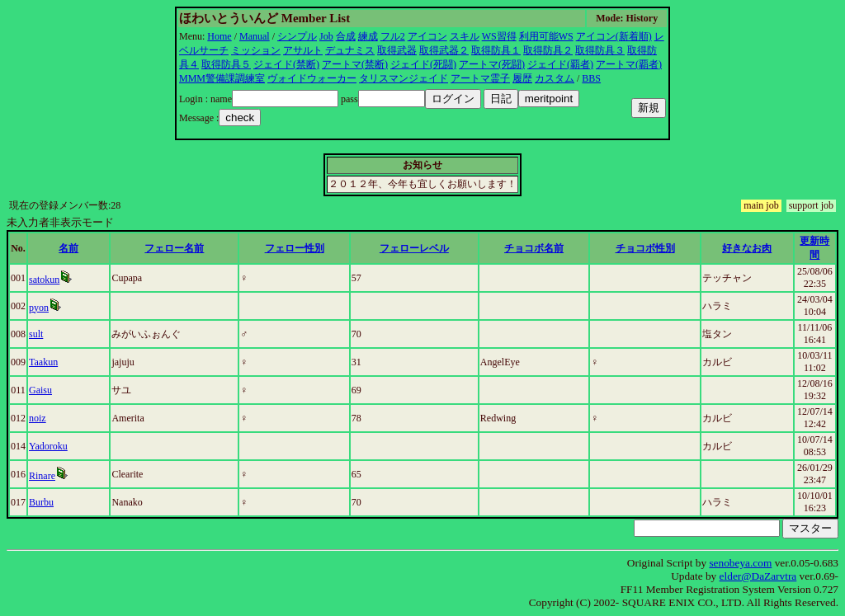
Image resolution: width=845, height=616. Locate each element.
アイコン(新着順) (614, 36)
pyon (39, 308)
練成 (368, 36)
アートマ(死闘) (492, 64)
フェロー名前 (174, 248)
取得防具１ (496, 50)
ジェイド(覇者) (560, 64)
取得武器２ (444, 50)
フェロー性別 (295, 248)
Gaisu (40, 390)
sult (36, 334)
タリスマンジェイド (404, 78)
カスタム (555, 78)
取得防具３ (600, 50)
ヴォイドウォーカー (312, 78)
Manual (255, 36)
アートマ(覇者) (629, 64)
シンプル (297, 36)
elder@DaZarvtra (758, 576)
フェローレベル (414, 248)
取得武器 (397, 50)
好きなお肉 (747, 248)
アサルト (303, 50)
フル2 (393, 36)
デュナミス (350, 50)
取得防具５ (226, 64)
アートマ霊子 (480, 78)
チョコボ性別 (645, 248)
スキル (465, 36)
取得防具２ (548, 50)
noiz (38, 418)
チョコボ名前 (534, 248)
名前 (68, 248)
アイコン (427, 36)
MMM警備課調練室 (222, 78)
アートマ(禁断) (355, 64)
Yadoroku (48, 446)
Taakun (43, 362)
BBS (591, 78)
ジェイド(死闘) (423, 64)
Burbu (41, 502)
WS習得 (499, 36)
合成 (346, 36)
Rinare (42, 476)
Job (326, 36)
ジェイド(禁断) (286, 64)
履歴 (522, 78)
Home (219, 36)
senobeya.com (740, 563)
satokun (44, 280)
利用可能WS (546, 36)
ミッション (256, 50)
